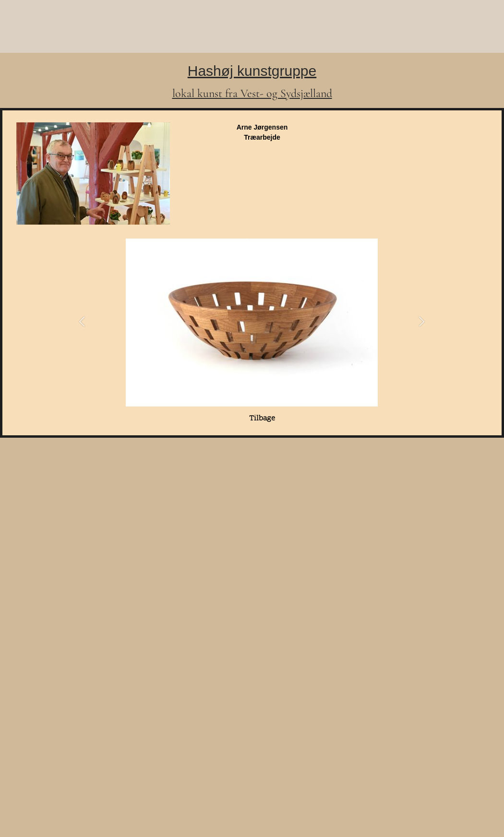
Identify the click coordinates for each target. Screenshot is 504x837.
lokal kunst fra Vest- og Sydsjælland (252, 93)
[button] (82, 323)
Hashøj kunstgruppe (252, 71)
